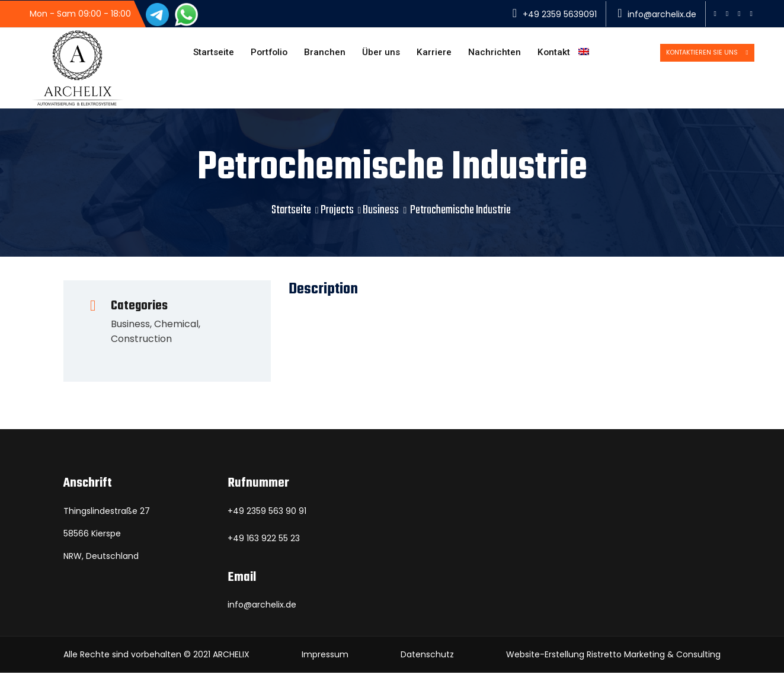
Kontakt (549, 55)
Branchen (313, 55)
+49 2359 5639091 (560, 14)
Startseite (197, 55)
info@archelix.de (662, 14)
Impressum (325, 666)
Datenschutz (427, 666)
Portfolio (255, 55)
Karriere (426, 55)
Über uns (372, 55)
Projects (337, 221)
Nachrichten (488, 55)
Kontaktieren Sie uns (685, 54)
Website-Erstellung (545, 666)
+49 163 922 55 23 (264, 549)
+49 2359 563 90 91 (267, 522)
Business (381, 221)
